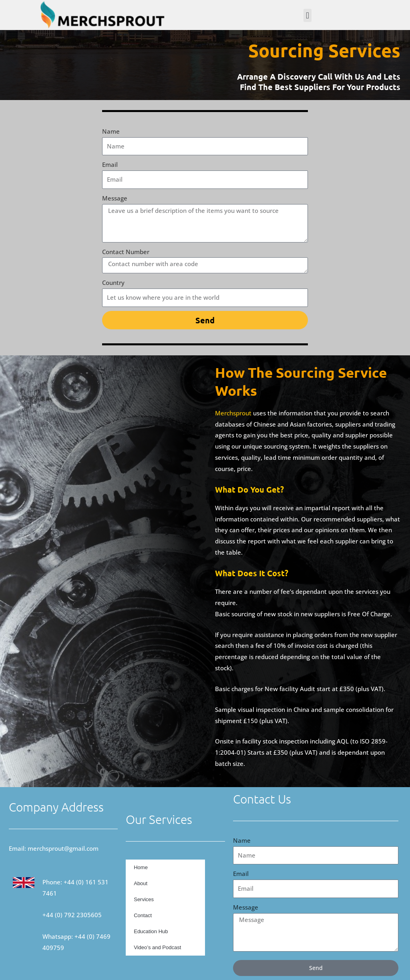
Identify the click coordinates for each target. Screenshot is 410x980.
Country (113, 283)
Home (141, 867)
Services (144, 899)
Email (110, 164)
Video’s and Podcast (157, 947)
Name (111, 131)
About (141, 883)
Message (115, 198)
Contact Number (126, 252)
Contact (143, 915)
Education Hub (151, 931)
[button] (307, 15)
